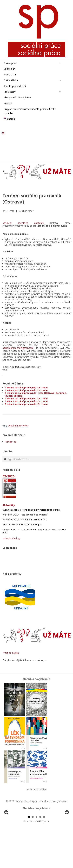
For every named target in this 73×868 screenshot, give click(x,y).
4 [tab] (40, 855)
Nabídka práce (26, 211)
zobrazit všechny (11, 538)
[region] (36, 832)
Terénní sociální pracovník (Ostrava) (26, 388)
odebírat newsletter (15, 426)
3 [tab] (36, 855)
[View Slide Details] (15, 832)
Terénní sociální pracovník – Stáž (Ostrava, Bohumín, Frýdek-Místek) (36, 394)
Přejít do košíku (11, 653)
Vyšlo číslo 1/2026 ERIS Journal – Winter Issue (24, 520)
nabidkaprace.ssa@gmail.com (18, 348)
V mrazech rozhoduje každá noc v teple (22, 525)
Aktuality (9, 505)
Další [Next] (66, 831)
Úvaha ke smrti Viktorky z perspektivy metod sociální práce (31, 510)
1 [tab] (29, 855)
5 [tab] (44, 855)
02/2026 (8, 476)
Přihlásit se (11, 442)
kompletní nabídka (37, 789)
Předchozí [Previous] (7, 831)
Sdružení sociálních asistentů (23, 223)
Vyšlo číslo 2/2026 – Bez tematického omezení (25, 515)
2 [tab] (33, 855)
